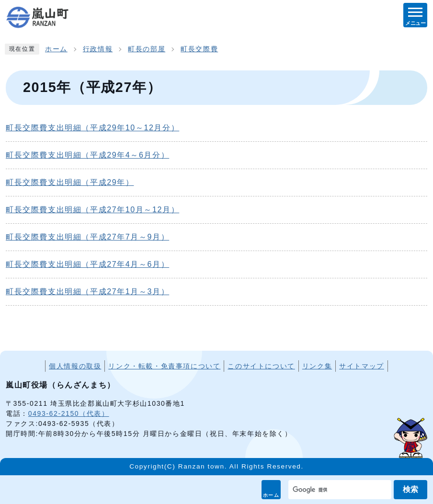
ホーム (271, 495)
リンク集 (317, 366)
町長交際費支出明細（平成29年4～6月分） (87, 155)
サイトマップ (362, 366)
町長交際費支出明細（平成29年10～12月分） (92, 128)
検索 (410, 489)
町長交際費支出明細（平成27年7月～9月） (87, 237)
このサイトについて (261, 366)
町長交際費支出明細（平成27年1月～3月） (87, 292)
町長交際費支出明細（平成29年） (70, 182)
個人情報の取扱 (75, 366)
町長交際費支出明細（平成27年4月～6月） (87, 264)
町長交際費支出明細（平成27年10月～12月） (92, 210)
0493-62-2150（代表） (69, 413)
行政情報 (98, 49)
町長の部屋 (147, 49)
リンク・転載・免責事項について (164, 366)
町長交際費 (199, 49)
